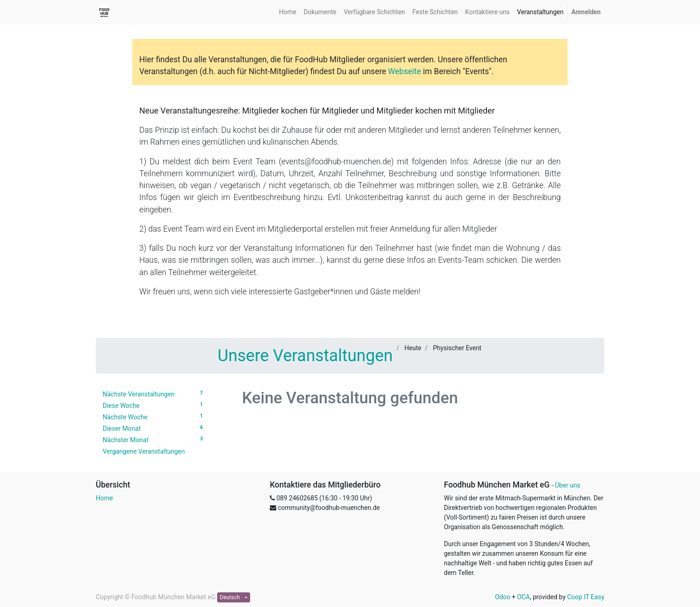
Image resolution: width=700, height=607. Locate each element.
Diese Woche (154, 405)
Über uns (567, 485)
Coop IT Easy (586, 597)
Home (104, 498)
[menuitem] (288, 12)
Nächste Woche (154, 417)
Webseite (405, 71)
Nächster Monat (154, 439)
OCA (524, 597)
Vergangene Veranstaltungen (144, 451)
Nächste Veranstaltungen (154, 394)
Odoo (503, 597)
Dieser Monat (154, 428)
